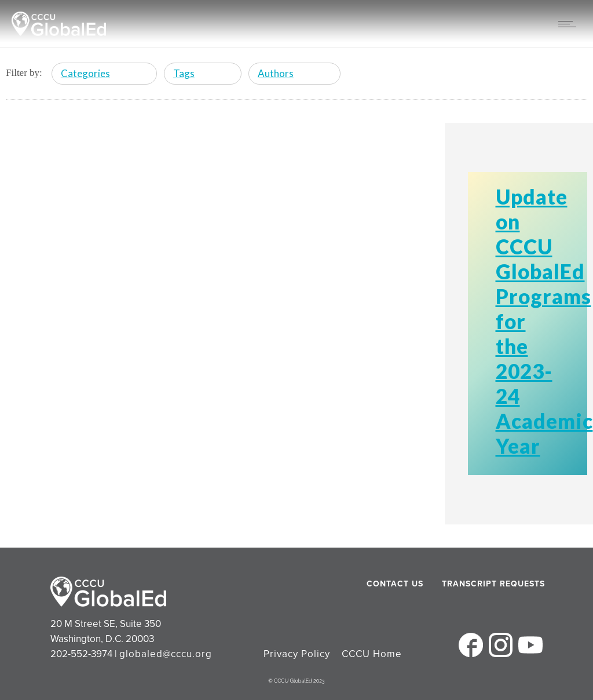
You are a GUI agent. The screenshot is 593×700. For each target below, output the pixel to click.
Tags (184, 73)
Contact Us (395, 584)
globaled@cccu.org (166, 654)
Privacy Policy (297, 654)
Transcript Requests (471, 584)
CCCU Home (372, 654)
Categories (85, 73)
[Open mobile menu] (570, 24)
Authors (276, 73)
